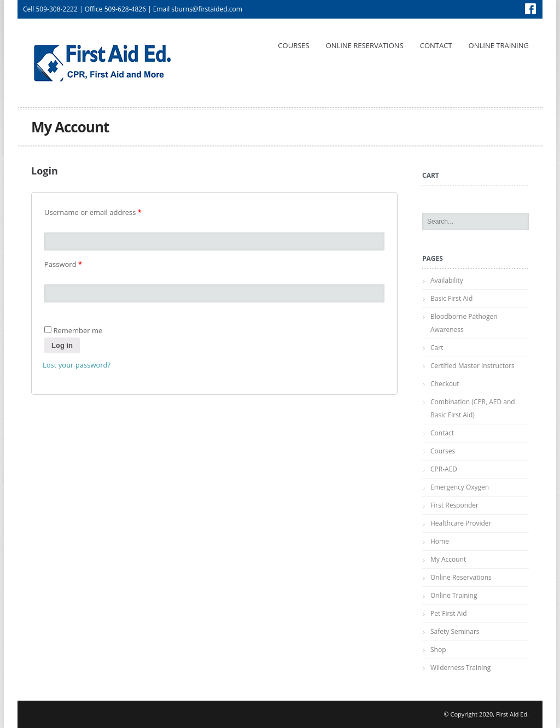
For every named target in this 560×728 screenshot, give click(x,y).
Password (63, 264)
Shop (438, 650)
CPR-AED (444, 469)
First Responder (454, 505)
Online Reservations (365, 45)
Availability (447, 280)
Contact (436, 45)
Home (440, 541)
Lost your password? (77, 365)
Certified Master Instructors (472, 366)
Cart (437, 348)
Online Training (499, 45)
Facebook (530, 9)
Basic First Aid (451, 298)
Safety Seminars (455, 631)
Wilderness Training (460, 668)
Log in (62, 345)
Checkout (445, 384)
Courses (293, 45)
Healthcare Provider (461, 523)
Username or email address (93, 212)
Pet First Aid (449, 613)
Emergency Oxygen (460, 487)
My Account (448, 559)
